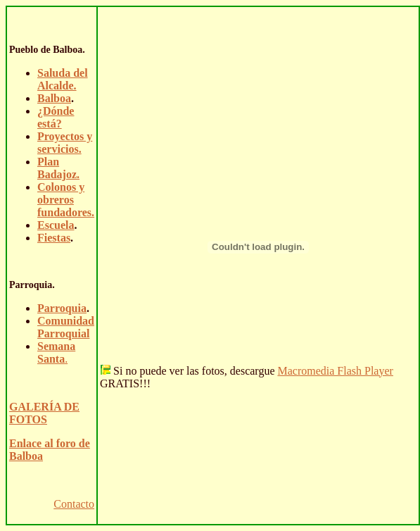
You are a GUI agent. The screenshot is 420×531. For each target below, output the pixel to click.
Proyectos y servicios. (65, 143)
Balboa (54, 98)
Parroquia (62, 308)
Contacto (74, 504)
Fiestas (54, 238)
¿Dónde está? (56, 117)
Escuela (56, 225)
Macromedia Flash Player (335, 371)
